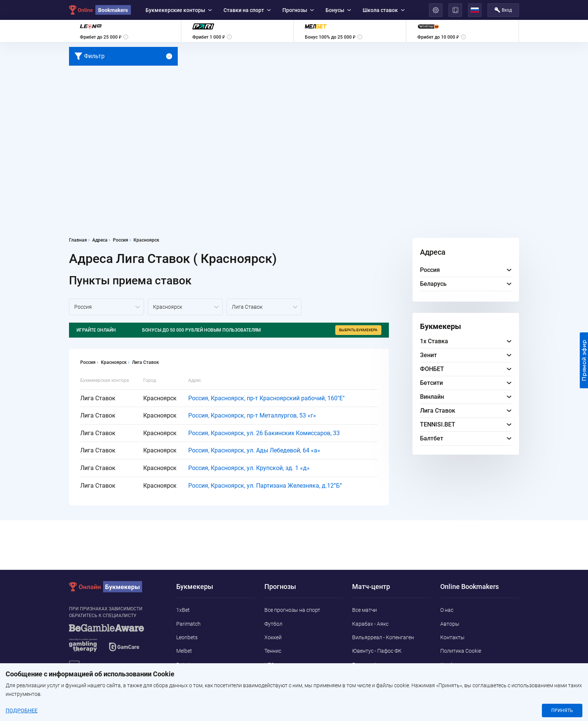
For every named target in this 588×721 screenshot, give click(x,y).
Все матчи (364, 610)
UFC (269, 665)
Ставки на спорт (247, 10)
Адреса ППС (455, 678)
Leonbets (187, 637)
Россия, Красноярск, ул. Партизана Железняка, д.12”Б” (265, 486)
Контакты (452, 637)
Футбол (273, 624)
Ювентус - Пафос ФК (377, 651)
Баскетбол (277, 678)
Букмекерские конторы (179, 10)
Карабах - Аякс (370, 624)
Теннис (273, 651)
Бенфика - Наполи (374, 678)
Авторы (450, 624)
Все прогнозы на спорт (292, 610)
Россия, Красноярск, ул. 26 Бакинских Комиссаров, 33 (264, 433)
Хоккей (273, 637)
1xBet (183, 610)
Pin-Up (184, 692)
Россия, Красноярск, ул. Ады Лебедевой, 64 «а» (254, 450)
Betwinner (188, 665)
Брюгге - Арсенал (373, 665)
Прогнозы (298, 10)
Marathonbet (192, 678)
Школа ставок (384, 10)
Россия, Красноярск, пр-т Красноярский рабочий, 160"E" (266, 398)
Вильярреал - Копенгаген (383, 637)
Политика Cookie (461, 651)
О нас (447, 610)
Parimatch (188, 624)
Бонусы (338, 10)
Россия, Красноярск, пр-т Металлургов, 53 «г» (252, 415)
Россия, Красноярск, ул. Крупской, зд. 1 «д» (249, 468)
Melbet (184, 651)
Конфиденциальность (467, 665)
